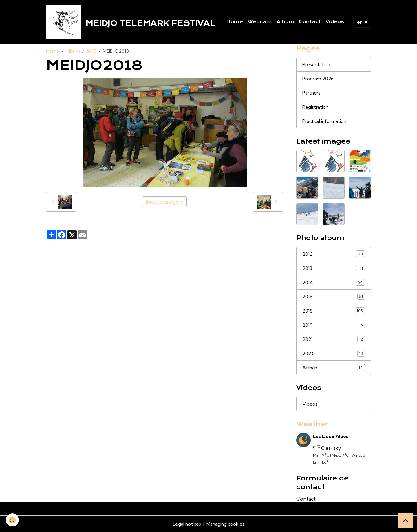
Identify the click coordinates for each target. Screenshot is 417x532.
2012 (334, 254)
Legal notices (187, 524)
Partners (311, 93)
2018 (91, 51)
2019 (334, 325)
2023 (334, 353)
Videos (335, 22)
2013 (334, 268)
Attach (334, 367)
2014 (334, 282)
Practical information (324, 121)
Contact (310, 22)
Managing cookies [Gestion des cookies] (225, 524)
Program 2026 (318, 79)
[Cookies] (12, 520)
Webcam (260, 22)
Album (285, 22)
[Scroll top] (405, 520)
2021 (334, 339)
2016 (334, 296)
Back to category (164, 202)
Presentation (316, 64)
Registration (315, 107)
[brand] (132, 22)
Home (235, 22)
